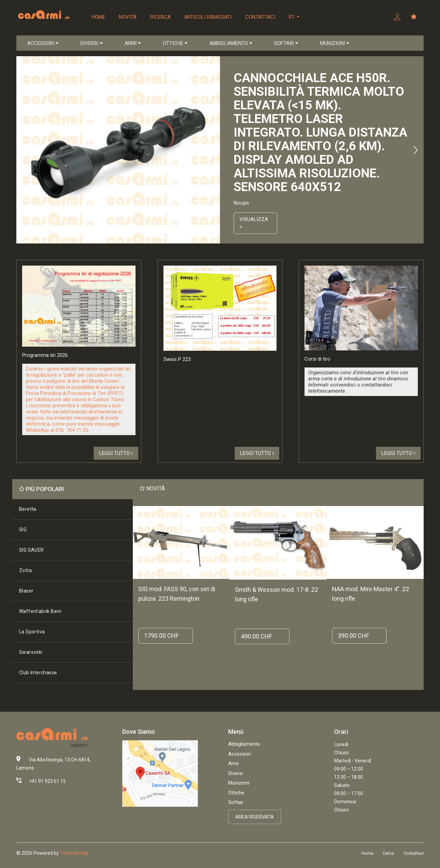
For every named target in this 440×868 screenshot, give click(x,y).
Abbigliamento (244, 744)
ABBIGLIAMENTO (231, 43)
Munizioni (239, 783)
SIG (23, 530)
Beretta (28, 509)
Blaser (26, 591)
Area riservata (255, 817)
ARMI (133, 43)
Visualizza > (254, 223)
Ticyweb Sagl (74, 853)
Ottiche (236, 793)
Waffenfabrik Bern (40, 611)
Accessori (240, 754)
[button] (294, 17)
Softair (236, 802)
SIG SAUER (32, 550)
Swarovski (31, 652)
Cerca (388, 853)
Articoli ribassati (208, 17)
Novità (128, 17)
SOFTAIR (286, 43)
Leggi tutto (116, 453)
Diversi (235, 773)
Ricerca (160, 17)
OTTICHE (175, 43)
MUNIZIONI (335, 43)
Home (98, 17)
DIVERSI (92, 43)
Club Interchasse (38, 673)
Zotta (25, 570)
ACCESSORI (43, 43)
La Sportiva (32, 632)
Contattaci (260, 17)
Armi (233, 763)
